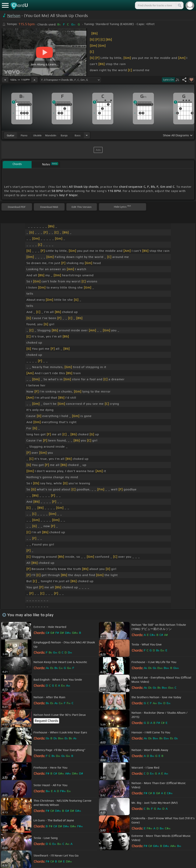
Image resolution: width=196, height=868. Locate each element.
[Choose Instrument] (87, 135)
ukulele (37, 135)
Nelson (14, 16)
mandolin (51, 135)
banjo (64, 135)
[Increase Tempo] (34, 80)
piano (24, 135)
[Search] (179, 5)
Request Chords (46, 721)
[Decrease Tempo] (5, 80)
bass (78, 135)
